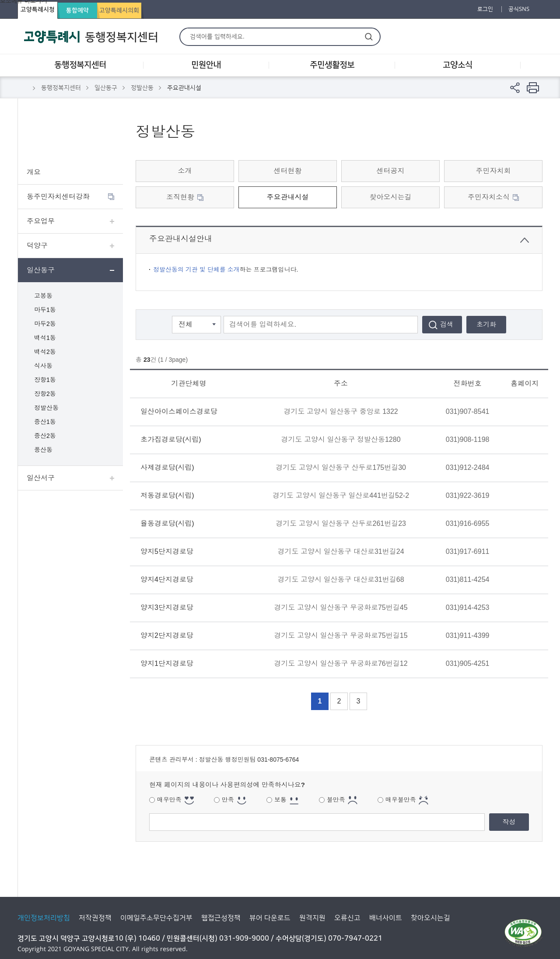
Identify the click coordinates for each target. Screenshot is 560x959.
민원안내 (206, 65)
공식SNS (519, 9)
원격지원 (312, 918)
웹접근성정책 (221, 918)
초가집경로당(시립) (171, 439)
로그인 (485, 9)
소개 (185, 171)
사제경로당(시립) (167, 467)
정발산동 (142, 88)
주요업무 (41, 221)
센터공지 (391, 171)
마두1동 (45, 310)
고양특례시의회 (119, 10)
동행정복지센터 (80, 65)
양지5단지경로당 (167, 551)
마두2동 (45, 324)
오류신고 (347, 918)
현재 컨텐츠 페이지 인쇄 (533, 88)
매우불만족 (401, 800)
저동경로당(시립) (167, 495)
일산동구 (106, 88)
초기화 (486, 324)
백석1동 (45, 338)
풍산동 (43, 450)
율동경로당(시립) (167, 523)
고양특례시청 (38, 10)
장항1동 (45, 380)
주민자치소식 (489, 197)
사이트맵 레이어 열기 (532, 65)
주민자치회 (493, 171)
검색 (369, 37)
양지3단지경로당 (167, 607)
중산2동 (45, 436)
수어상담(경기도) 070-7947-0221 (329, 938)
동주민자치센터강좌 (58, 197)
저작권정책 (95, 918)
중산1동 (45, 422)
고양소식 (458, 65)
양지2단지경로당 (167, 635)
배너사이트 (386, 918)
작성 (509, 822)
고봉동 (43, 296)
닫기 (525, 240)
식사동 (43, 366)
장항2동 (45, 394)
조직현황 (180, 197)
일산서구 (41, 478)
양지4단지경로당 (167, 579)
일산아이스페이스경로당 (179, 411)
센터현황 (288, 171)
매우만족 (169, 800)
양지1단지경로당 (167, 663)
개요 (34, 172)
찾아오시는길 (391, 197)
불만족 (336, 800)
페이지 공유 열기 (515, 88)
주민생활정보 (332, 65)
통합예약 (77, 10)
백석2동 (45, 352)
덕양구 (37, 246)
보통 (280, 800)
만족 (228, 800)
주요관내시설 (288, 197)
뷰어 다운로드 (270, 918)
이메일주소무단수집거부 (156, 918)
